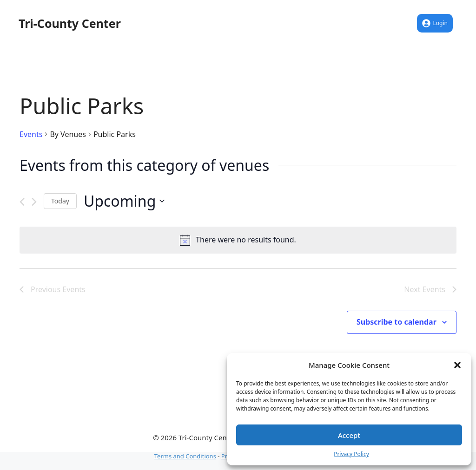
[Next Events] (34, 202)
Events (31, 134)
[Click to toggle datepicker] (124, 201)
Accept (349, 435)
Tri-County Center (70, 23)
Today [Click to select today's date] (60, 201)
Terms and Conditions (185, 456)
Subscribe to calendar (397, 322)
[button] (457, 365)
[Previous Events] (22, 202)
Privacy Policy (351, 454)
